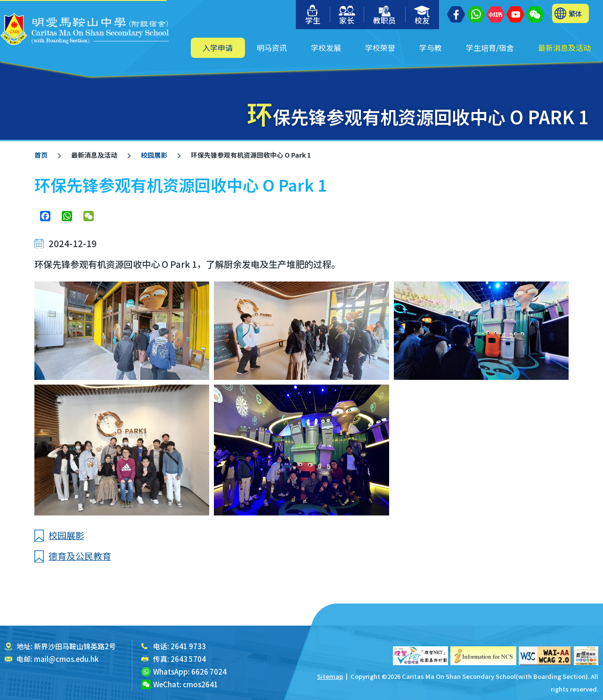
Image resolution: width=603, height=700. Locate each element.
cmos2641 (200, 684)
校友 (422, 16)
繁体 (575, 13)
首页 (41, 155)
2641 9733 (188, 646)
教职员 (384, 16)
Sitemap (330, 676)
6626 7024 (209, 672)
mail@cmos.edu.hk (66, 659)
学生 (313, 15)
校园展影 (153, 155)
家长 (347, 16)
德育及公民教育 (80, 556)
